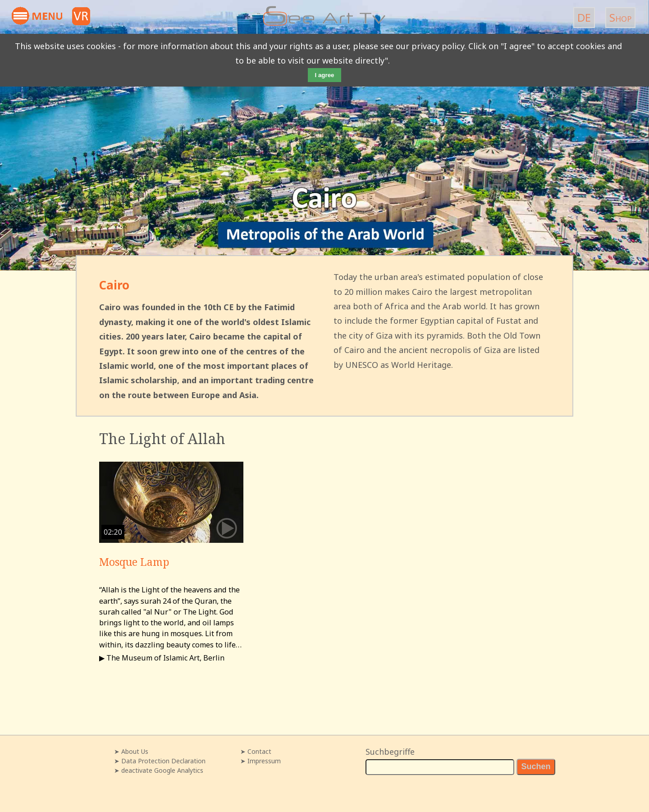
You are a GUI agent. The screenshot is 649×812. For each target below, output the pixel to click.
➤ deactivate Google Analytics (159, 770)
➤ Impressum (261, 761)
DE (584, 17)
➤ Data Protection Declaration (160, 761)
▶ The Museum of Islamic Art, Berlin (162, 658)
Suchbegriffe (390, 752)
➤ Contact (256, 751)
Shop (620, 17)
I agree (325, 75)
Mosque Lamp (134, 562)
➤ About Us (131, 751)
